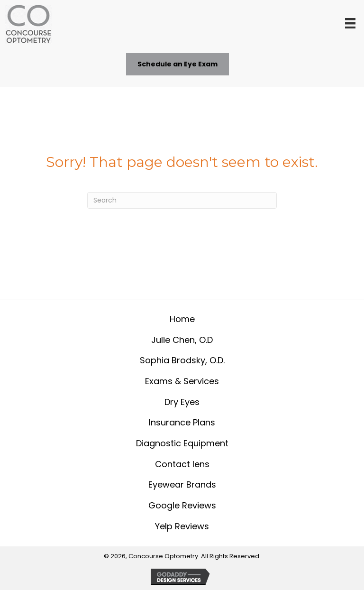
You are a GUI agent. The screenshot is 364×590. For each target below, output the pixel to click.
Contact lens (182, 464)
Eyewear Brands (182, 484)
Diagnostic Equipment (182, 443)
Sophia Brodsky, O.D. (182, 360)
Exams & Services (182, 381)
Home (182, 319)
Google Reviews (182, 505)
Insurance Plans (182, 422)
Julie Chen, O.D (182, 340)
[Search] (182, 200)
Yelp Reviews (182, 526)
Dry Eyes (182, 402)
